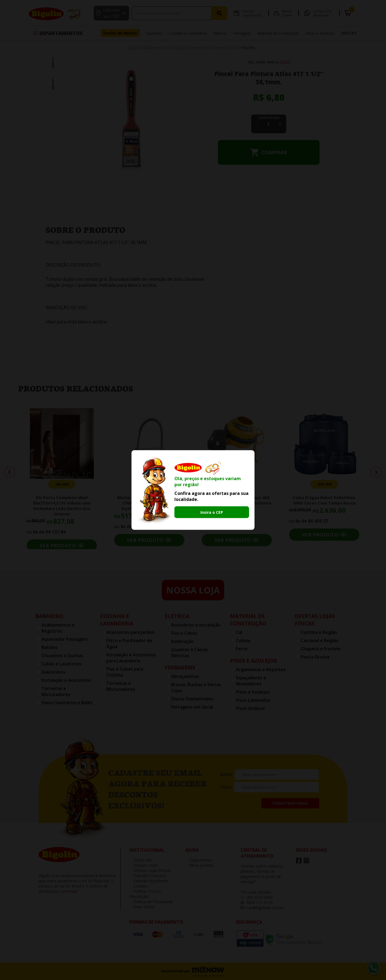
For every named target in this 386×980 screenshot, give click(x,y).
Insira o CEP (212, 512)
